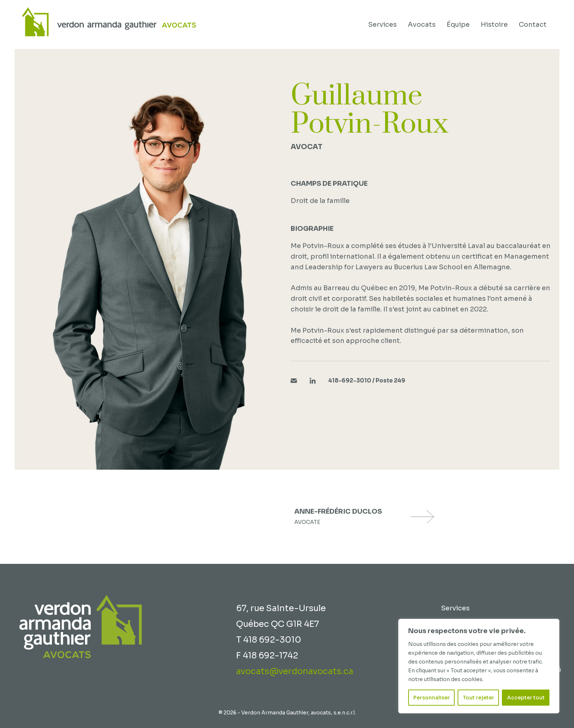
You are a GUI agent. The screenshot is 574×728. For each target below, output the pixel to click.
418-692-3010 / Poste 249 (367, 380)
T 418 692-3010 (269, 640)
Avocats (422, 25)
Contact (533, 25)
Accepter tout (526, 698)
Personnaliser (432, 698)
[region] (479, 666)
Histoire (494, 25)
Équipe (458, 25)
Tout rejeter (478, 698)
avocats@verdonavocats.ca (295, 671)
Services (383, 25)
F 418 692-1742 (267, 656)
